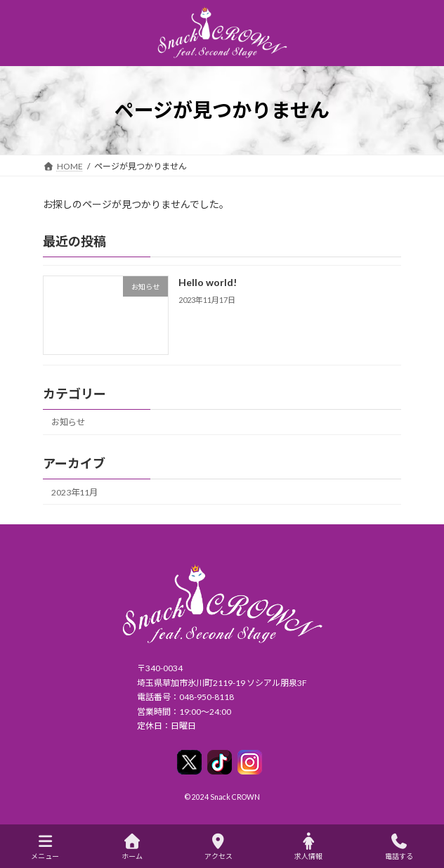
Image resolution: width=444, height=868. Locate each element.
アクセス (218, 847)
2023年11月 (74, 492)
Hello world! (208, 282)
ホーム (132, 847)
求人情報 (308, 847)
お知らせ (68, 422)
